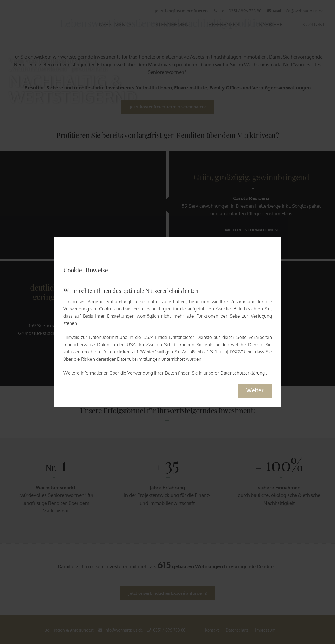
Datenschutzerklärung (243, 373)
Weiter (255, 390)
